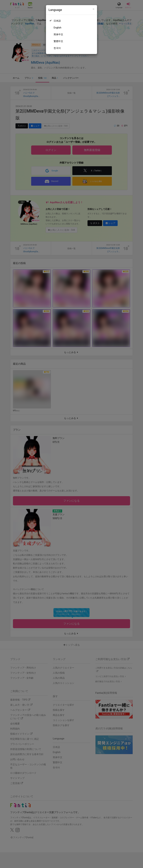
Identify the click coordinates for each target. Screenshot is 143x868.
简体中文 (58, 34)
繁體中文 (58, 41)
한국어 (57, 48)
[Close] (94, 9)
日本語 (57, 21)
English (57, 28)
